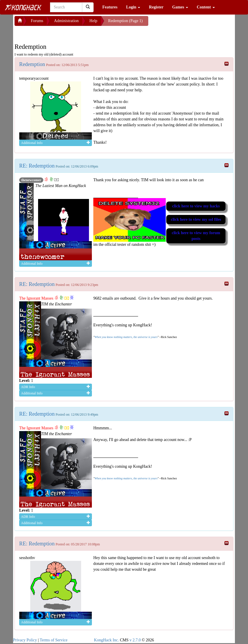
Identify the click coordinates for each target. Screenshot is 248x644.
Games (180, 7)
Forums (37, 21)
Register (156, 7)
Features (110, 7)
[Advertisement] (61, 33)
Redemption (32, 64)
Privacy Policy (25, 640)
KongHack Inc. (106, 640)
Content (206, 7)
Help (93, 21)
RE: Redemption (37, 166)
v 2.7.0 (135, 640)
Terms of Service (54, 640)
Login (133, 7)
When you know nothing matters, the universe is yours (126, 337)
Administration (66, 21)
